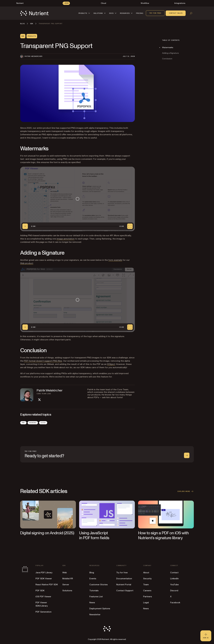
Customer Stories (99, 585)
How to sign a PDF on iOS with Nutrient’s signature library (163, 535)
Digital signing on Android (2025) (47, 533)
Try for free (155, 13)
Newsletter (95, 615)
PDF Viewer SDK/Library (42, 604)
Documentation (124, 579)
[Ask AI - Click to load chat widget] (206, 636)
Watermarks (168, 47)
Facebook (175, 603)
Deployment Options (100, 609)
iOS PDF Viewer (43, 597)
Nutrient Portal (124, 585)
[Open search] (191, 13)
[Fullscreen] (130, 226)
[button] (85, 13)
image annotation (66, 239)
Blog (92, 573)
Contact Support (125, 591)
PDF (23, 423)
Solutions (67, 591)
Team (146, 585)
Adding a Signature (170, 53)
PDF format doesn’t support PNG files (43, 361)
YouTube (174, 585)
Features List (96, 597)
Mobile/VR (68, 579)
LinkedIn (174, 579)
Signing (33, 423)
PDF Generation (43, 612)
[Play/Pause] (25, 226)
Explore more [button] (186, 491)
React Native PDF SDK (47, 585)
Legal (146, 603)
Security (147, 579)
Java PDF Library (44, 573)
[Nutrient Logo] (34, 13)
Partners (148, 597)
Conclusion (167, 59)
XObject (111, 364)
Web (65, 573)
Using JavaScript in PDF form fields (94, 535)
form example (115, 260)
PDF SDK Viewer (44, 579)
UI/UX (43, 423)
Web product (27, 263)
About (146, 573)
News (92, 603)
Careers (147, 591)
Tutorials (94, 591)
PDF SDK (40, 591)
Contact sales (176, 13)
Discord (174, 591)
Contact (174, 573)
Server (66, 585)
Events (93, 579)
